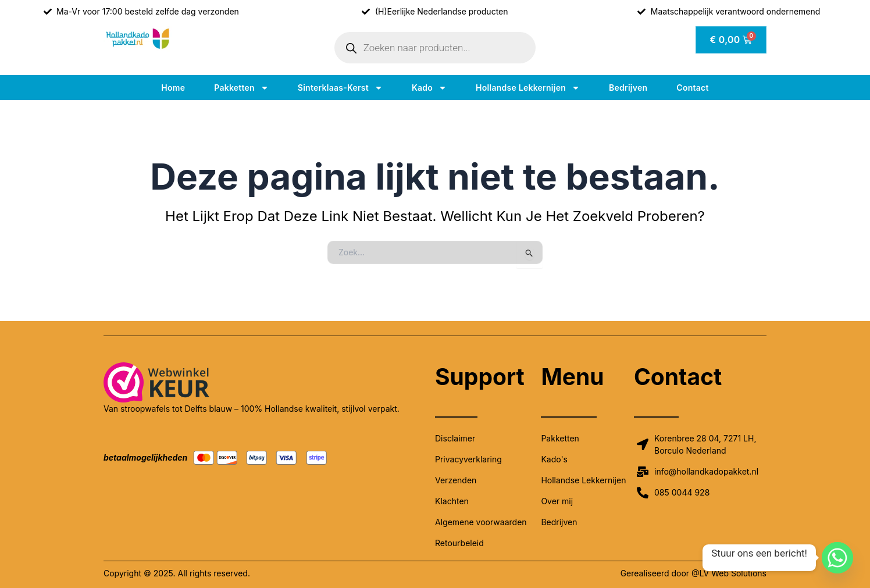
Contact (692, 88)
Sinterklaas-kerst (340, 88)
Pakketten (241, 88)
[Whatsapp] (837, 558)
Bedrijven (628, 88)
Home (173, 88)
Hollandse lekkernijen (528, 88)
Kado (429, 88)
